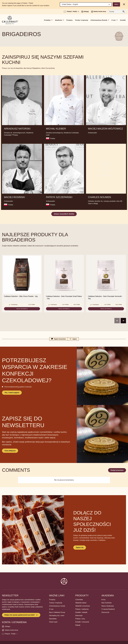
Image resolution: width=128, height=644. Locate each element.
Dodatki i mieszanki (82, 622)
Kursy (103, 600)
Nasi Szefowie (106, 603)
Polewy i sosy (80, 619)
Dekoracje (79, 616)
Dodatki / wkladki (81, 612)
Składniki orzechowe (83, 606)
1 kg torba (32, 305)
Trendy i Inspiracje (56, 603)
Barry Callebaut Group (57, 612)
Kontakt (123, 20)
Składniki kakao (81, 603)
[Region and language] (86, 4)
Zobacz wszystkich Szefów (64, 214)
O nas (51, 609)
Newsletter (53, 619)
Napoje (78, 625)
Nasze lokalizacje (108, 606)
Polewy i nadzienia (82, 609)
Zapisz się (80, 547)
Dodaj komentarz (117, 470)
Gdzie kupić (53, 622)
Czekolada (79, 600)
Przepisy (69, 20)
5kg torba (77, 305)
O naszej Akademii (108, 609)
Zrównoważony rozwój (57, 606)
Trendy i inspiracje (82, 20)
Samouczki (105, 612)
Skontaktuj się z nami (57, 616)
